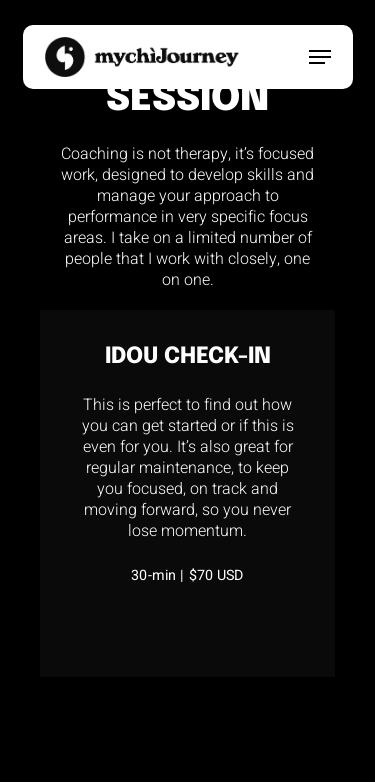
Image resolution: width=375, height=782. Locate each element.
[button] (320, 57)
